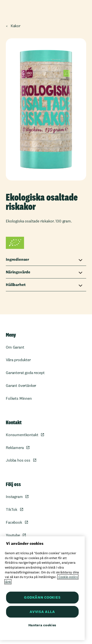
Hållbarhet (16, 285)
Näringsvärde (18, 272)
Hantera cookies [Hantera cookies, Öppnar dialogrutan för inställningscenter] (42, 625)
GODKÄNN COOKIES (42, 597)
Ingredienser (17, 259)
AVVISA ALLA (42, 612)
